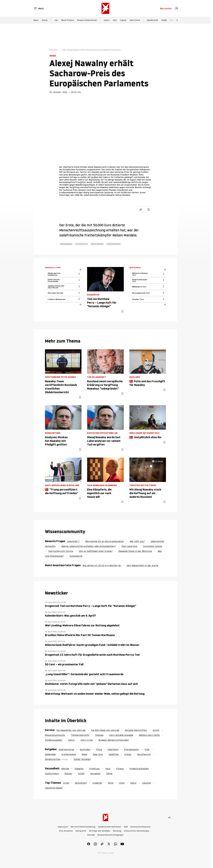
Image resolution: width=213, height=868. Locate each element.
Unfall (66, 783)
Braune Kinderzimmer (87, 20)
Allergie (65, 769)
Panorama (53, 50)
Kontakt (91, 835)
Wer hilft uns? (137, 541)
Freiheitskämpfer (114, 244)
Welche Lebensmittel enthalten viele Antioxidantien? (89, 546)
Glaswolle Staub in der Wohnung (135, 551)
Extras (45, 20)
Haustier (147, 783)
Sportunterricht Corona (61, 551)
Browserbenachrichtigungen (111, 835)
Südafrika (114, 754)
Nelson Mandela (97, 244)
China (99, 749)
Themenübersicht (80, 735)
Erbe (147, 749)
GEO (115, 20)
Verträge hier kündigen (100, 831)
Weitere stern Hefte (149, 735)
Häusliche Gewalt (54, 788)
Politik (164, 20)
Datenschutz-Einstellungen (137, 831)
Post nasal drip (129, 546)
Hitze (122, 783)
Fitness (120, 769)
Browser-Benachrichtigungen (114, 740)
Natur (133, 783)
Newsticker (57, 593)
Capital (123, 20)
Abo (166, 8)
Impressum (63, 827)
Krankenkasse (69, 754)
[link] (177, 8)
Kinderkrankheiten (139, 769)
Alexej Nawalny (66, 244)
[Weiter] (177, 20)
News (36, 20)
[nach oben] (169, 818)
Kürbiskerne (76, 556)
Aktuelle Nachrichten (136, 730)
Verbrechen (81, 783)
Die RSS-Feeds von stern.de (105, 730)
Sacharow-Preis (82, 244)
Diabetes (79, 769)
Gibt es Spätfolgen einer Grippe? (96, 551)
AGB (126, 827)
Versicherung (144, 754)
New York (98, 754)
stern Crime (135, 20)
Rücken (68, 773)
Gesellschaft (152, 20)
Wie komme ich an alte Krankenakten (105, 541)
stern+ (107, 20)
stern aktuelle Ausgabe (121, 735)
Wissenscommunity (55, 735)
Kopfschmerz (52, 773)
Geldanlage (50, 754)
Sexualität (95, 773)
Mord (111, 783)
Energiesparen (131, 749)
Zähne (109, 773)
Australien (85, 749)
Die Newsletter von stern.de (71, 730)
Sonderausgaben (54, 740)
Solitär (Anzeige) (82, 759)
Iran (56, 20)
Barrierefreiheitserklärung (83, 827)
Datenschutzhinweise (140, 827)
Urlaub (128, 754)
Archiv (156, 730)
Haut (108, 769)
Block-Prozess (68, 20)
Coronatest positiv (153, 546)
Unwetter (97, 783)
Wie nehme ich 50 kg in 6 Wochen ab (102, 565)
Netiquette (81, 831)
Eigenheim (113, 749)
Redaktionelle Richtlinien (110, 827)
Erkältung (94, 769)
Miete (84, 754)
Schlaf (81, 773)
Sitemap (99, 735)
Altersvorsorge (66, 749)
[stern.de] (106, 8)
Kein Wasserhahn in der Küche (142, 565)
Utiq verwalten (66, 831)
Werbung (117, 831)
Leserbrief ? (73, 541)
